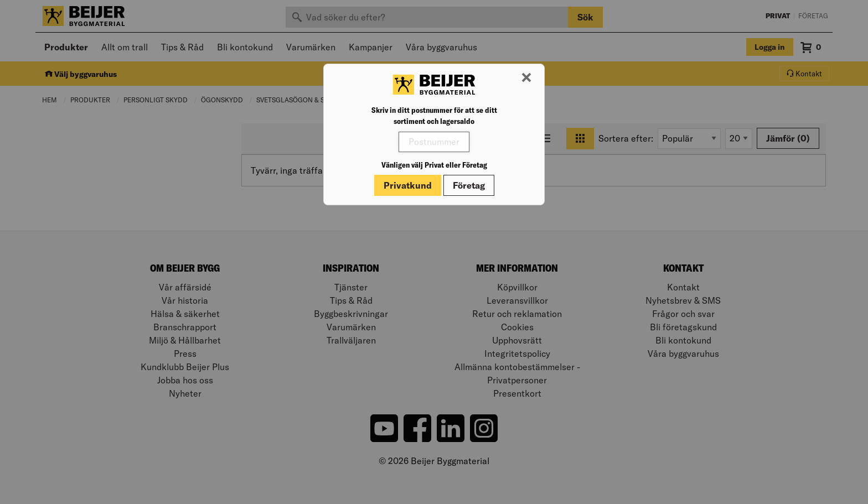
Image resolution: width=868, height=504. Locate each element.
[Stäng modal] (526, 78)
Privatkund (408, 185)
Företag (469, 185)
